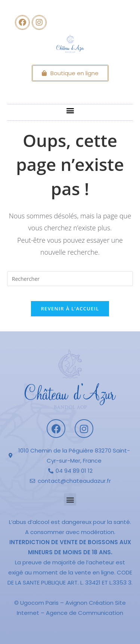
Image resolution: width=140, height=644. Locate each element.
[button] (70, 111)
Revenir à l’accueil (70, 309)
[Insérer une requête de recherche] (70, 279)
